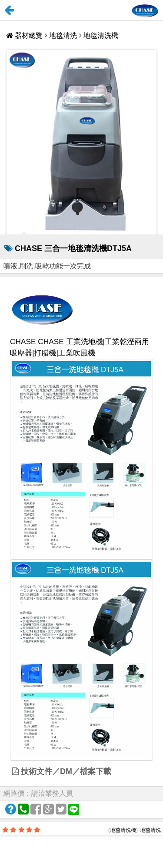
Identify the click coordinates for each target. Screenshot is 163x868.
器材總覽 (26, 35)
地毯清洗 (63, 35)
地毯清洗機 (101, 35)
